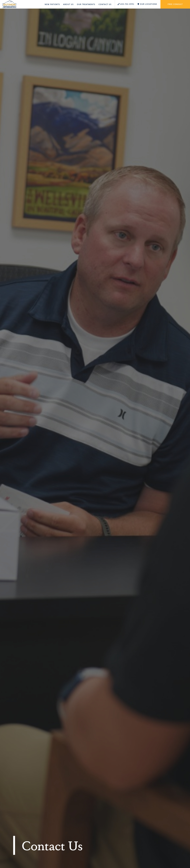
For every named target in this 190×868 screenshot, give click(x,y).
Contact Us (105, 4)
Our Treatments (86, 4)
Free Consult (175, 4)
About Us (68, 4)
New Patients (52, 4)
